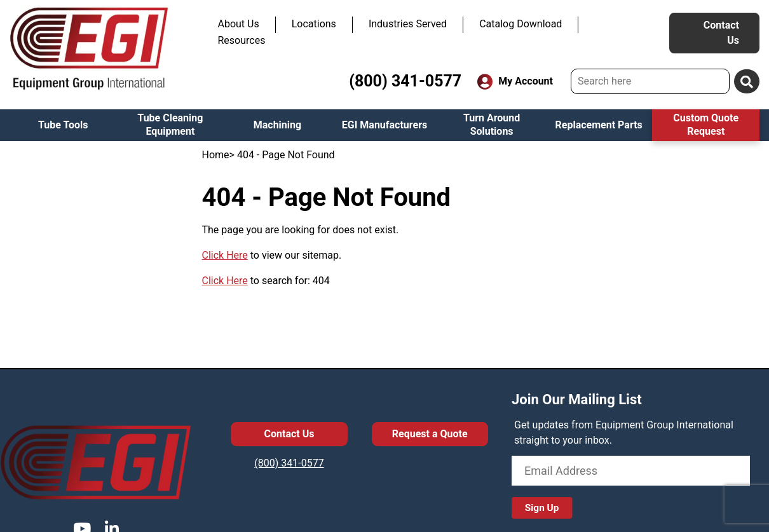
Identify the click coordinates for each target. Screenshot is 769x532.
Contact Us (721, 33)
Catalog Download (521, 24)
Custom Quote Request (706, 125)
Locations (314, 24)
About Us (239, 24)
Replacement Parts (599, 125)
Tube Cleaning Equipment (170, 125)
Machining (277, 125)
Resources (242, 40)
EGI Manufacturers (385, 125)
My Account (515, 82)
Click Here (225, 255)
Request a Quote (430, 434)
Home (216, 155)
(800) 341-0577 (405, 81)
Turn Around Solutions (492, 125)
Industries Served (408, 24)
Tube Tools (63, 125)
